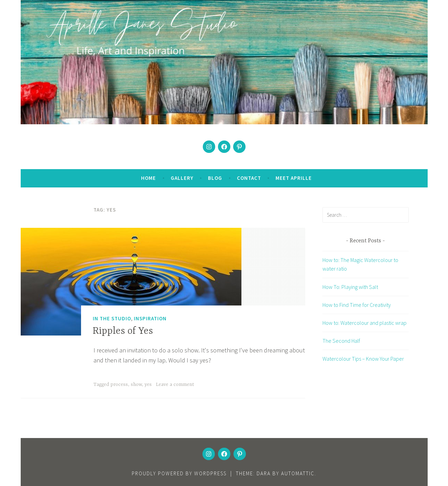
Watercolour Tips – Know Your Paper (363, 359)
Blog (215, 178)
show (136, 385)
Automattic (298, 473)
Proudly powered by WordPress (179, 473)
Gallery (182, 178)
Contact (249, 178)
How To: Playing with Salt (350, 287)
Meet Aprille (294, 178)
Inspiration (150, 318)
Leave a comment (175, 385)
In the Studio (112, 318)
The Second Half (341, 341)
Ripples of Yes (123, 331)
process (119, 385)
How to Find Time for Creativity (357, 305)
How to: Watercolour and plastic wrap (365, 323)
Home (148, 178)
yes (148, 385)
